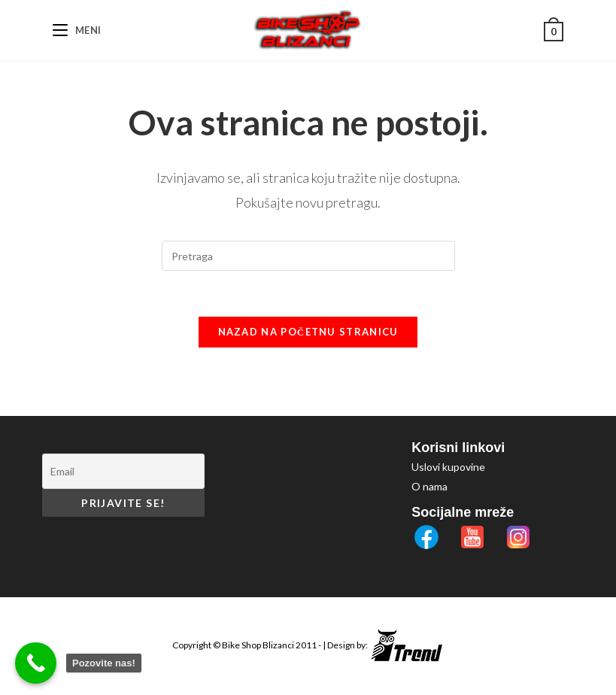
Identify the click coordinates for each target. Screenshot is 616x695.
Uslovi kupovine (448, 467)
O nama (429, 486)
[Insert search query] (308, 256)
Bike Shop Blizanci (259, 645)
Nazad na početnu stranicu (308, 332)
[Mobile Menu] (77, 30)
